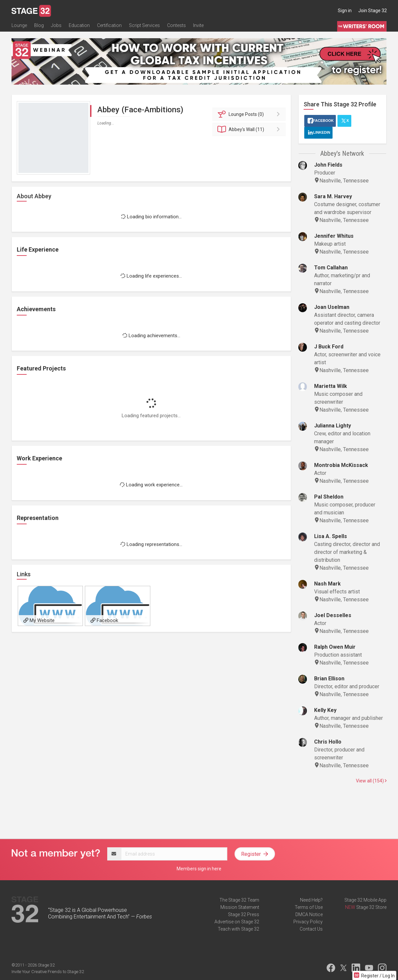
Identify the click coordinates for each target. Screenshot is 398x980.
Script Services (144, 25)
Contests (176, 25)
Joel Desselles (333, 615)
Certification (109, 25)
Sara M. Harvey (333, 196)
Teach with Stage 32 (238, 929)
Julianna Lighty (333, 426)
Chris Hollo (328, 742)
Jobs (56, 25)
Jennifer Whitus (334, 236)
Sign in (345, 11)
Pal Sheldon (329, 497)
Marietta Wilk (331, 386)
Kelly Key (325, 710)
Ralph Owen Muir (335, 647)
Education (79, 25)
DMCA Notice (309, 914)
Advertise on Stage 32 (237, 922)
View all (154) (371, 781)
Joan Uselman (332, 307)
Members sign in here (199, 869)
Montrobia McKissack (341, 465)
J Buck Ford (329, 347)
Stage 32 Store (371, 907)
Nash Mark (327, 584)
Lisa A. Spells (331, 536)
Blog (39, 25)
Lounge (19, 25)
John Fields (328, 165)
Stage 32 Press (244, 914)
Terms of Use (309, 907)
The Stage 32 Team (239, 900)
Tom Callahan (331, 268)
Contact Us (311, 929)
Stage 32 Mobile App (365, 900)
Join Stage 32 (373, 11)
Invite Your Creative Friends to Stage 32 (48, 972)
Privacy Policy (308, 922)
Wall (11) (250, 129)
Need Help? (311, 900)
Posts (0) (250, 114)
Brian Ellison (329, 679)
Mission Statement (240, 907)
